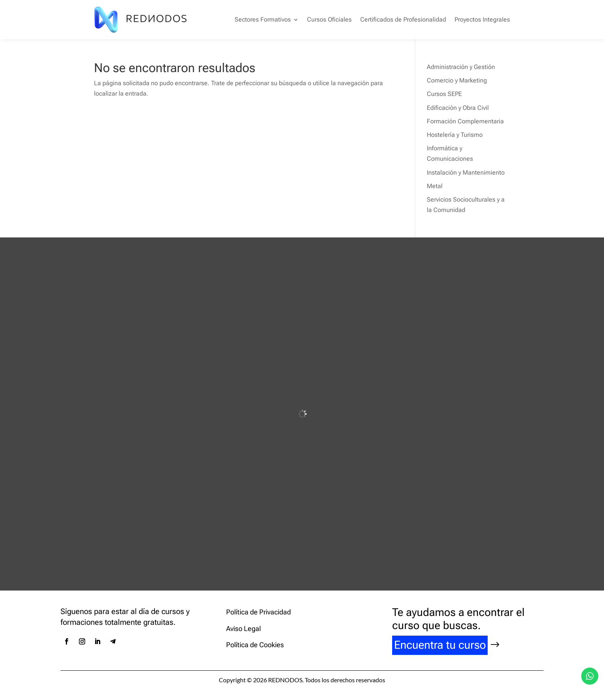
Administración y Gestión (461, 67)
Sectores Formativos (263, 19)
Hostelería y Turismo (455, 135)
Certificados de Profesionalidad (403, 19)
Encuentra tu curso (440, 645)
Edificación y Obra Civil (458, 108)
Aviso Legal (243, 628)
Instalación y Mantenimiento (466, 172)
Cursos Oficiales (329, 19)
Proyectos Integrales (482, 19)
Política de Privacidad (258, 612)
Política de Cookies (255, 645)
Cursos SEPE (444, 94)
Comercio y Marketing (457, 80)
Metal (435, 186)
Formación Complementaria (465, 121)
